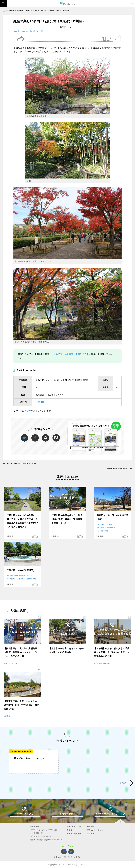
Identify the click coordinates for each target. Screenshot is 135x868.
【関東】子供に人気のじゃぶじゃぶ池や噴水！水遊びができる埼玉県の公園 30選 (22, 705)
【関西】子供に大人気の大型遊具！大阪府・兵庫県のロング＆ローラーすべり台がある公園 (22, 652)
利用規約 (91, 827)
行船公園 (40, 402)
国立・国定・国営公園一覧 (41, 836)
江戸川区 (27, 10)
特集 (39, 617)
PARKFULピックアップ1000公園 (44, 830)
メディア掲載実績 (74, 834)
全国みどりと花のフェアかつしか (29, 758)
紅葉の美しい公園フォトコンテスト (71, 354)
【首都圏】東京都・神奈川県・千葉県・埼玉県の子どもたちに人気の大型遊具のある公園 (112, 652)
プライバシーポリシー (96, 830)
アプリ (28, 411)
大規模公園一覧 (36, 833)
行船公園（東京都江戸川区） (21, 570)
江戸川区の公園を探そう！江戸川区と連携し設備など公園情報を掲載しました (67, 519)
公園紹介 (11, 10)
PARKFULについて (75, 827)
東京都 (19, 10)
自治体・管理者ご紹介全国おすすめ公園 (46, 840)
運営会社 (91, 834)
